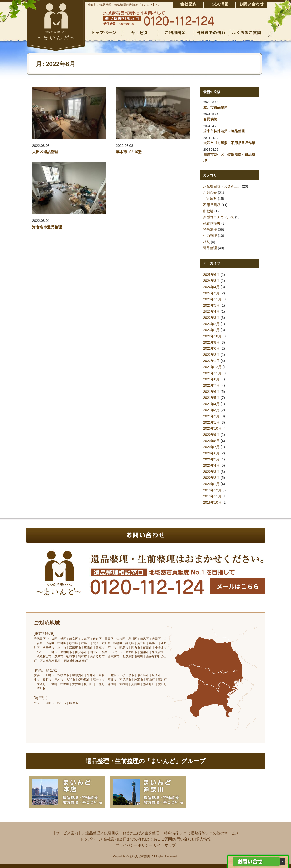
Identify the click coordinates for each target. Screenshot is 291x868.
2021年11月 (212, 373)
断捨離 (208, 211)
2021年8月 (211, 379)
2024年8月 (211, 281)
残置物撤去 (212, 223)
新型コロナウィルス (219, 217)
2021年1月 (211, 422)
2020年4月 (211, 465)
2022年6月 (211, 348)
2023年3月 (211, 318)
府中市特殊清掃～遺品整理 (224, 131)
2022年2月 (211, 355)
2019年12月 (212, 490)
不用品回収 (212, 205)
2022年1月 (211, 361)
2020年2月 (211, 478)
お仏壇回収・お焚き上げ (222, 186)
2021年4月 (211, 404)
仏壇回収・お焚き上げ (122, 833)
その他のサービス (224, 833)
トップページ (91, 839)
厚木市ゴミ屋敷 (129, 152)
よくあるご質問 (159, 839)
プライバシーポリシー (134, 845)
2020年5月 (211, 459)
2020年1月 (211, 484)
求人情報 (203, 839)
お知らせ (210, 193)
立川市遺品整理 (215, 107)
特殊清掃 (210, 229)
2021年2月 (211, 416)
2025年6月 (211, 275)
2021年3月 (211, 410)
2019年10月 (212, 502)
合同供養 (210, 119)
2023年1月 (211, 330)
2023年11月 (212, 299)
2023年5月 (211, 305)
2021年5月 (211, 398)
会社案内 (111, 839)
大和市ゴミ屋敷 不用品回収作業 (229, 143)
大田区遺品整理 (45, 152)
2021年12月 (212, 367)
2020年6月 (211, 453)
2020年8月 (211, 441)
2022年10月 (212, 336)
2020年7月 (211, 447)
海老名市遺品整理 (47, 227)
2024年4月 (211, 287)
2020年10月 (212, 428)
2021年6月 (211, 392)
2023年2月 (211, 324)
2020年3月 (211, 472)
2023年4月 (211, 311)
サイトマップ (164, 845)
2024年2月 (211, 293)
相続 (207, 242)
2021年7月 (211, 385)
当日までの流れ (132, 839)
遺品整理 (210, 248)
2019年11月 (212, 496)
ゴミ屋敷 (210, 199)
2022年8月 (211, 342)
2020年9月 (211, 435)
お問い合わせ (184, 839)
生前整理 (210, 236)
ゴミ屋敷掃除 (194, 833)
